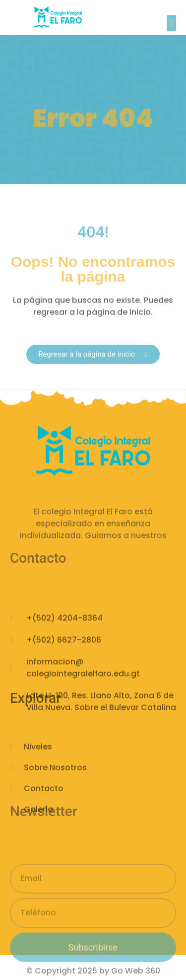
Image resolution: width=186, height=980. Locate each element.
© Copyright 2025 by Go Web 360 (93, 972)
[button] (171, 26)
